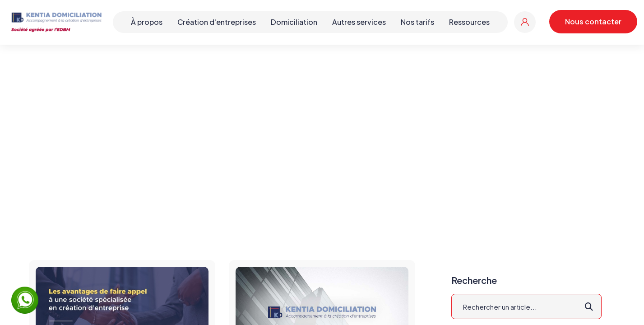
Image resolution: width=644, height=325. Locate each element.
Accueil (291, 137)
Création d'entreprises (217, 22)
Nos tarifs (417, 22)
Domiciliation (294, 22)
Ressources (469, 22)
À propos (147, 22)
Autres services (359, 22)
